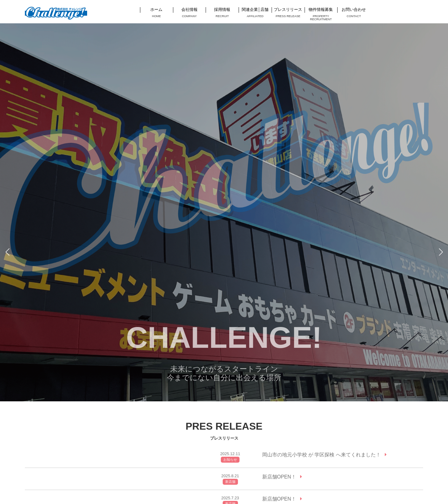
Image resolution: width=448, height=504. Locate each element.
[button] (7, 252)
